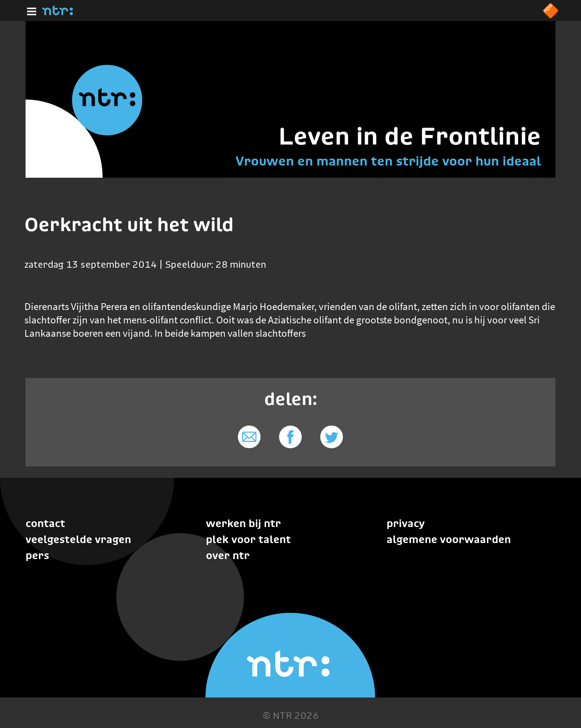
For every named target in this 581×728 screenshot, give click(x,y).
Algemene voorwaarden (449, 539)
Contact (45, 523)
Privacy (406, 523)
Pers (37, 555)
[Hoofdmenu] (30, 10)
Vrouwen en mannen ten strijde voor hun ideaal (388, 161)
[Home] (58, 13)
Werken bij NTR (243, 523)
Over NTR (228, 555)
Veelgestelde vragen (78, 539)
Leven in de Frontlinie (410, 136)
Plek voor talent (248, 539)
